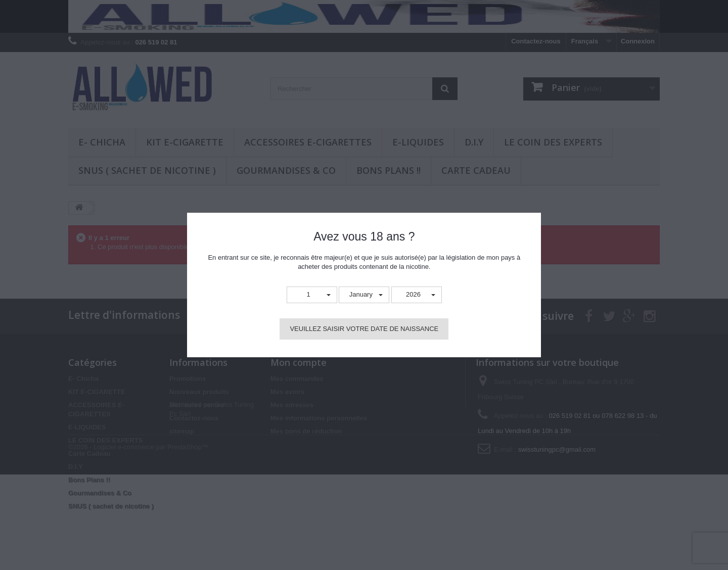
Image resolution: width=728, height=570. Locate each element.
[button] (312, 295)
